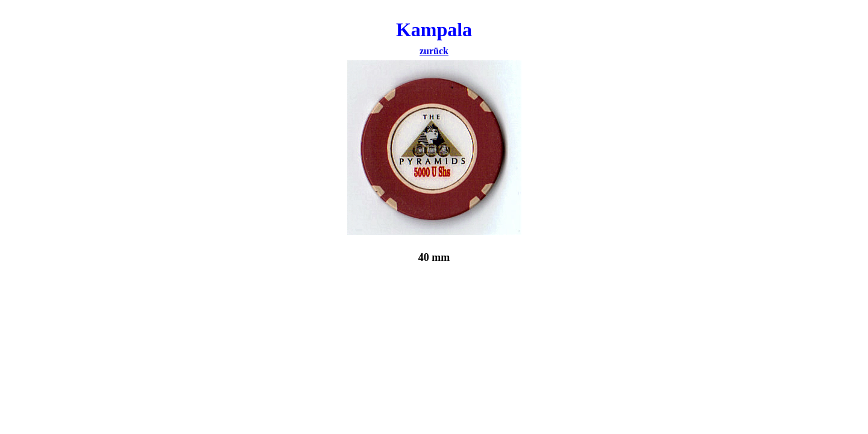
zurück (434, 51)
